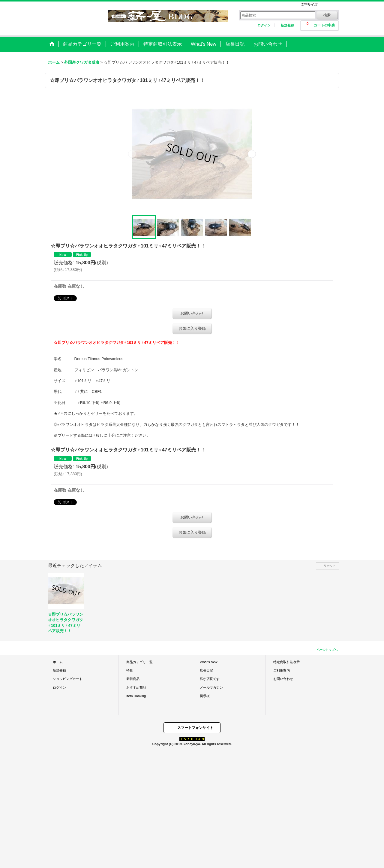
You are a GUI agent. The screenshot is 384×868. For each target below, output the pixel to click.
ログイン (264, 25)
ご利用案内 (282, 670)
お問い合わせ (192, 313)
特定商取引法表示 (286, 662)
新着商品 (133, 679)
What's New (209, 662)
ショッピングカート (68, 679)
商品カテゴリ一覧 (139, 662)
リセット (330, 566)
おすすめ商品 (136, 687)
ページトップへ (327, 650)
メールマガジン (211, 687)
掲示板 (205, 696)
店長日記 (206, 670)
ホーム (58, 662)
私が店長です (210, 679)
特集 (130, 670)
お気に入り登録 (192, 328)
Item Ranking (136, 696)
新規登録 (287, 25)
